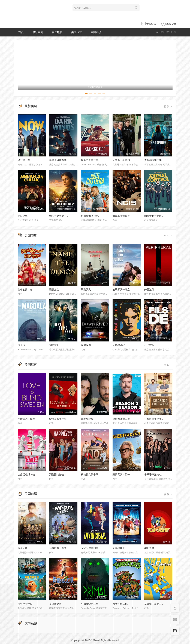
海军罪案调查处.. (122, 216)
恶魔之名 (54, 289)
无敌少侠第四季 (90, 548)
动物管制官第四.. (154, 216)
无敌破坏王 (119, 548)
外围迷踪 (149, 289)
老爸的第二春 (25, 289)
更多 (168, 106)
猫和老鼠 (149, 548)
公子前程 (149, 345)
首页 (21, 32)
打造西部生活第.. (154, 419)
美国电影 (57, 32)
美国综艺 (77, 32)
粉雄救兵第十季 (90, 474)
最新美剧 (38, 32)
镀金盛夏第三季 (90, 160)
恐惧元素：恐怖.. (122, 474)
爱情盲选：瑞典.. (27, 419)
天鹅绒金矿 (119, 345)
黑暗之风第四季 (58, 160)
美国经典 (23, 216)
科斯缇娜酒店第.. (90, 216)
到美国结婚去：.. (59, 474)
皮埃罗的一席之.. (122, 289)
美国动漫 (96, 32)
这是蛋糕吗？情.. (27, 474)
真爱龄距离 (87, 419)
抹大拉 (21, 345)
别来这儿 (54, 345)
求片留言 (149, 24)
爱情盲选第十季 (58, 419)
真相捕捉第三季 (153, 160)
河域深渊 (86, 345)
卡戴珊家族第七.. (154, 474)
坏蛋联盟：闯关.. (59, 548)
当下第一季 (24, 160)
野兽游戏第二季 (121, 419)
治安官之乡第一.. (59, 216)
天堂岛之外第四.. (122, 160)
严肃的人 (86, 289)
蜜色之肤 (23, 548)
